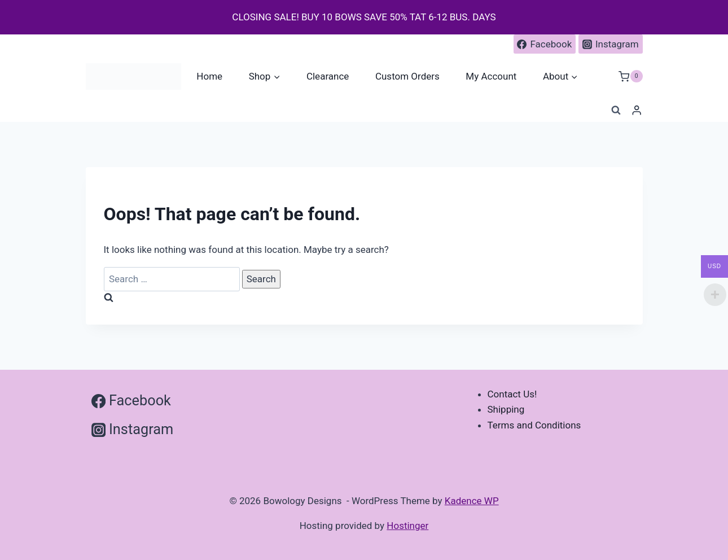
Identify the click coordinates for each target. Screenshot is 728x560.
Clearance (328, 76)
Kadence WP (472, 501)
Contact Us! (512, 394)
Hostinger (407, 526)
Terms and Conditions (534, 425)
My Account (491, 76)
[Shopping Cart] (630, 76)
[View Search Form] (616, 111)
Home (209, 76)
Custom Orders (407, 76)
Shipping (506, 409)
